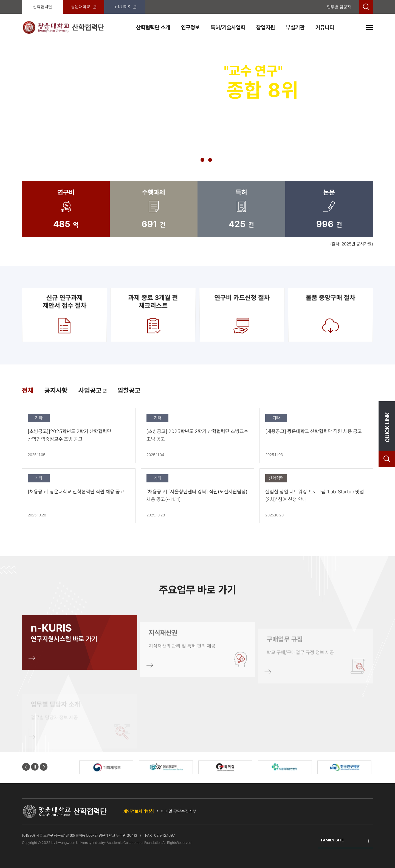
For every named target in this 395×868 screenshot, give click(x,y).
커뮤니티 (325, 27)
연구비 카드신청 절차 (242, 315)
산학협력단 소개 (153, 27)
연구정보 (190, 27)
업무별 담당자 (339, 7)
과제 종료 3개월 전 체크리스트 (153, 315)
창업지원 (266, 27)
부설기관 (295, 27)
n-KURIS (125, 7)
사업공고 (92, 390)
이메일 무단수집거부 (179, 811)
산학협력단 (43, 7)
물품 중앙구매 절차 (331, 315)
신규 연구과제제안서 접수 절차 (64, 315)
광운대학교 (84, 7)
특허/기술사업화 (228, 27)
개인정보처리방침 (139, 811)
